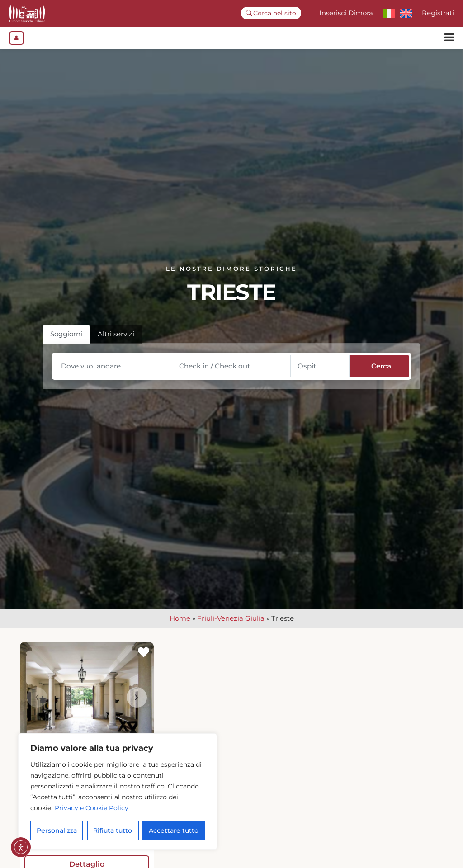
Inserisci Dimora (346, 13)
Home (180, 623)
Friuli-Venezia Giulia (231, 623)
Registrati (438, 13)
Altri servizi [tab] (116, 338)
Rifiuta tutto (113, 830)
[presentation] (37, 702)
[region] (118, 792)
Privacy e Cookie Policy (92, 808)
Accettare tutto (174, 830)
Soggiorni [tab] (66, 338)
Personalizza (57, 830)
